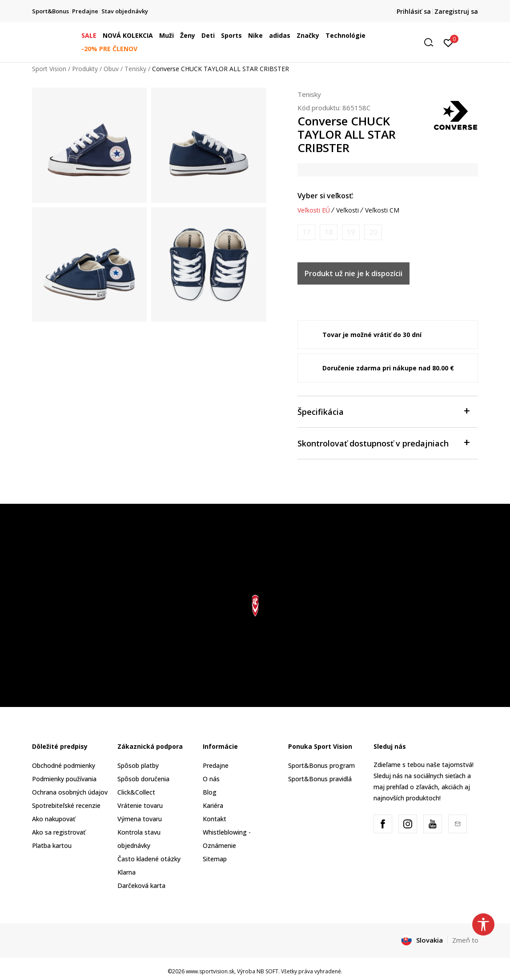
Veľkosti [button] (347, 210)
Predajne (216, 765)
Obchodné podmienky (64, 765)
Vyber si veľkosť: (325, 196)
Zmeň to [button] (465, 940)
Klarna (126, 872)
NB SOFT (267, 971)
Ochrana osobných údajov (70, 792)
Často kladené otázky (149, 859)
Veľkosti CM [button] (382, 210)
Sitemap (215, 859)
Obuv (111, 69)
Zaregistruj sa (456, 11)
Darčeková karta (141, 886)
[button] (432, 42)
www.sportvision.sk (210, 971)
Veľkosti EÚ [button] (314, 210)
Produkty (85, 69)
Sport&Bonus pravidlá (320, 779)
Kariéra (213, 805)
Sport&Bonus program (321, 765)
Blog (210, 792)
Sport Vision (49, 69)
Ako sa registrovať (59, 832)
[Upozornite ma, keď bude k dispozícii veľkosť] (306, 232)
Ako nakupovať (54, 819)
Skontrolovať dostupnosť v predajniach (384, 443)
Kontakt (215, 819)
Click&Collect (136, 792)
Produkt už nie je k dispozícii (353, 273)
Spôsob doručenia (143, 779)
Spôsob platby (138, 765)
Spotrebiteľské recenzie (66, 805)
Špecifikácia (384, 411)
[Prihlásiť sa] (448, 42)
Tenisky (135, 69)
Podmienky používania (64, 779)
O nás (211, 779)
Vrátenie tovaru (140, 805)
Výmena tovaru (140, 819)
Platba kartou (52, 845)
